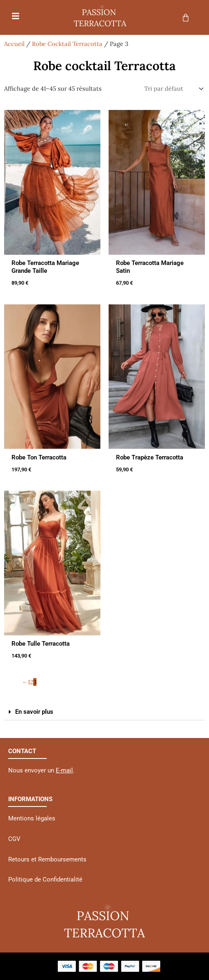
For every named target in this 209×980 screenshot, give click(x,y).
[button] (104, 712)
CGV (14, 839)
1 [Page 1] (29, 682)
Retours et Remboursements (47, 859)
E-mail (64, 770)
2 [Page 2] (32, 682)
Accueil (14, 44)
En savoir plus (34, 712)
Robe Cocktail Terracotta (67, 44)
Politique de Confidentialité (45, 879)
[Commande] (172, 89)
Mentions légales (32, 818)
